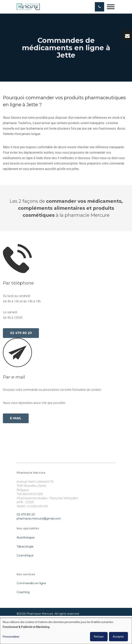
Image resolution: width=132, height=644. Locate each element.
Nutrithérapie (26, 538)
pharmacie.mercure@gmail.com (39, 519)
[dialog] (66, 631)
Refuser (99, 637)
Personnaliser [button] (11, 637)
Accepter (118, 637)
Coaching (23, 592)
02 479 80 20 (21, 334)
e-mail (16, 419)
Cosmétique (25, 555)
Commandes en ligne (31, 583)
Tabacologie (25, 547)
